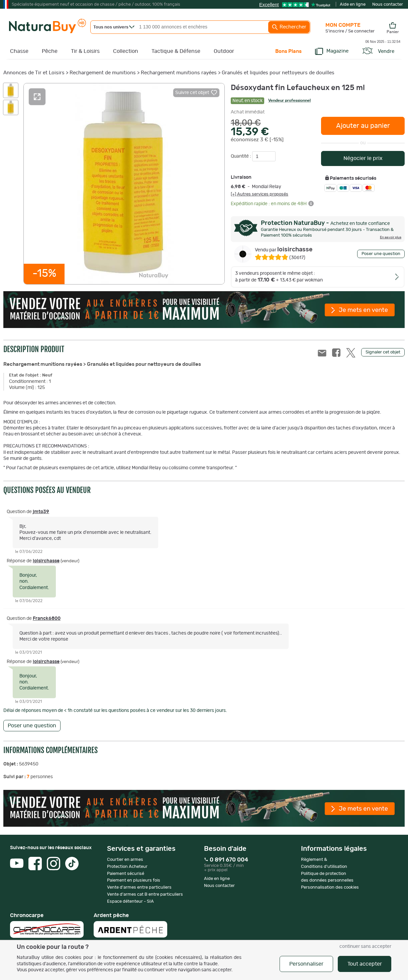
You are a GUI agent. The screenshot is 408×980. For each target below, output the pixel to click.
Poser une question (381, 254)
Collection (126, 51)
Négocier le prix (363, 158)
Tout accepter (365, 964)
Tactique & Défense (176, 51)
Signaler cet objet (383, 352)
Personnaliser (306, 964)
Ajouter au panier (363, 126)
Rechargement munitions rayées (179, 73)
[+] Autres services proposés (260, 194)
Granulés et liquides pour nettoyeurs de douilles (278, 73)
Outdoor (224, 51)
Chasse (19, 51)
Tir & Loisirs (85, 51)
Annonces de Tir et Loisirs (34, 73)
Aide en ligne (353, 5)
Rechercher (289, 27)
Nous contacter (388, 5)
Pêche (50, 51)
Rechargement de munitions (103, 73)
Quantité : (241, 156)
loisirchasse (284, 250)
